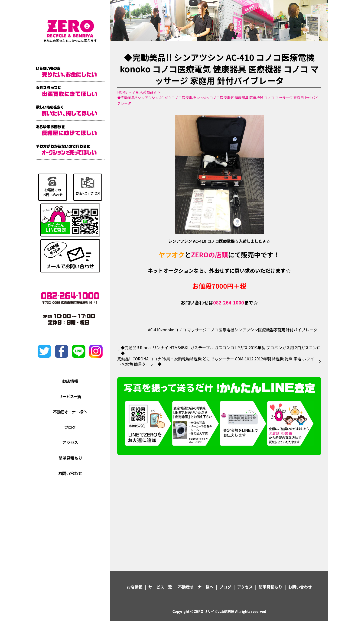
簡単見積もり (270, 587)
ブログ (225, 587)
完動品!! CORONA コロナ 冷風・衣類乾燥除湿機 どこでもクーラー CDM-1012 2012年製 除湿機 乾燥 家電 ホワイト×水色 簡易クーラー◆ (216, 362)
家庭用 (280, 330)
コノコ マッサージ (190, 330)
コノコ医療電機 (220, 330)
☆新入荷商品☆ (145, 92)
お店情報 (135, 587)
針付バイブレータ (301, 330)
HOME (122, 92)
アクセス (245, 587)
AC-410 (154, 330)
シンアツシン (246, 330)
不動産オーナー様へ (196, 587)
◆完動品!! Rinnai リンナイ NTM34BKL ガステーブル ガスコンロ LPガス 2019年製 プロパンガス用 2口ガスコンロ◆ (221, 350)
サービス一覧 (160, 587)
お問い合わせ (300, 587)
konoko (167, 330)
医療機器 (266, 330)
